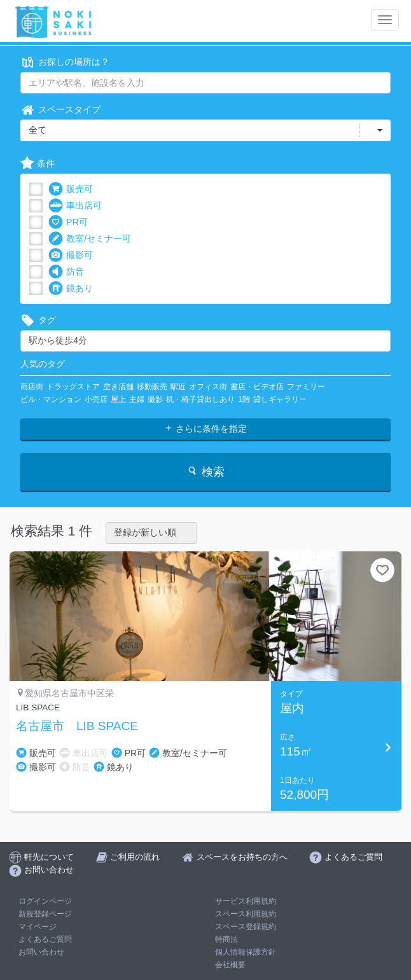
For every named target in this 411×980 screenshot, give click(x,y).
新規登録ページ (45, 914)
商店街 (32, 387)
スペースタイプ (60, 110)
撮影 (155, 399)
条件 (38, 164)
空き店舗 (118, 387)
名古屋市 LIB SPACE (77, 726)
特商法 (226, 939)
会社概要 (230, 965)
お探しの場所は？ (65, 62)
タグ (38, 320)
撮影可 (71, 255)
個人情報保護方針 (246, 952)
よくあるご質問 (45, 939)
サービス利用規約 (246, 901)
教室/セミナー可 (90, 239)
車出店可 (75, 206)
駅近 (178, 387)
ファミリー (306, 387)
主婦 (137, 399)
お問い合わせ (41, 952)
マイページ (38, 927)
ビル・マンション (51, 399)
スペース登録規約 (246, 927)
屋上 (118, 399)
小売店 (96, 399)
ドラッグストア (73, 387)
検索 (205, 472)
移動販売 (152, 387)
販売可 (71, 189)
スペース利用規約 (246, 914)
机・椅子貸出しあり (200, 399)
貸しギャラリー (280, 399)
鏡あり (71, 288)
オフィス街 (208, 387)
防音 (66, 272)
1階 (244, 399)
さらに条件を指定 (205, 429)
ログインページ (45, 901)
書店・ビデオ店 (257, 387)
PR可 (68, 222)
